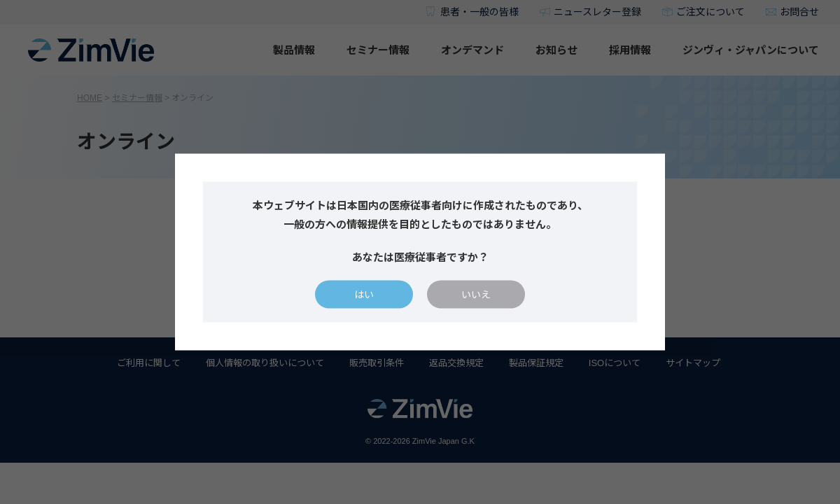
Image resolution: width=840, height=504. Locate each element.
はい (364, 295)
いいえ (476, 295)
